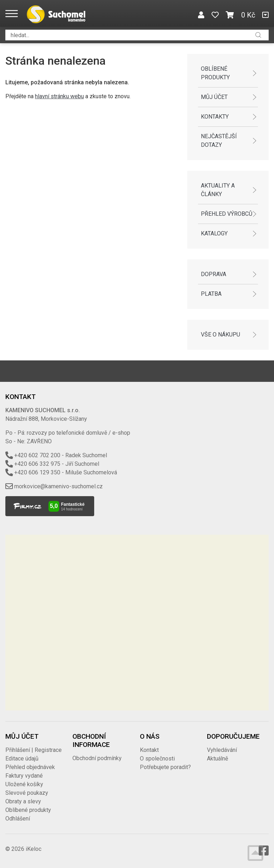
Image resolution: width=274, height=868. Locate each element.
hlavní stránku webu (59, 96)
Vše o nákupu (220, 335)
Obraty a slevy (23, 801)
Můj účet (214, 97)
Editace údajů (22, 759)
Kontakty (215, 117)
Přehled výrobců (227, 214)
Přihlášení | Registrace (34, 750)
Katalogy (214, 233)
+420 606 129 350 (37, 472)
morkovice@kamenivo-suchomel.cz (59, 486)
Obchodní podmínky (97, 758)
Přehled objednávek (30, 767)
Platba (211, 294)
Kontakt (149, 750)
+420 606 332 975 (37, 464)
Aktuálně (217, 759)
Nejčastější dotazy (219, 141)
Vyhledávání (222, 750)
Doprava (214, 274)
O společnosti (157, 759)
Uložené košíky (24, 784)
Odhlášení (18, 819)
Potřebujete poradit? (165, 767)
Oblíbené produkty (215, 73)
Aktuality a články (218, 190)
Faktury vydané (24, 776)
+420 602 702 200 (37, 455)
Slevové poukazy (27, 793)
